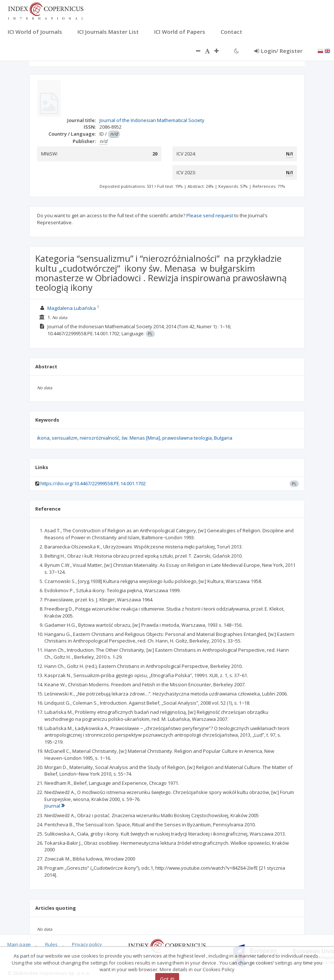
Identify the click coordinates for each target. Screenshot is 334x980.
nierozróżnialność (99, 438)
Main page (19, 944)
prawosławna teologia (187, 438)
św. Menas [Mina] (141, 438)
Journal (55, 806)
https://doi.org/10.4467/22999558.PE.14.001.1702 (93, 483)
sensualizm (65, 438)
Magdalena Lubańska (72, 308)
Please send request (210, 215)
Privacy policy (87, 944)
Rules (51, 944)
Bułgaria (223, 438)
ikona (43, 438)
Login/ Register (278, 51)
